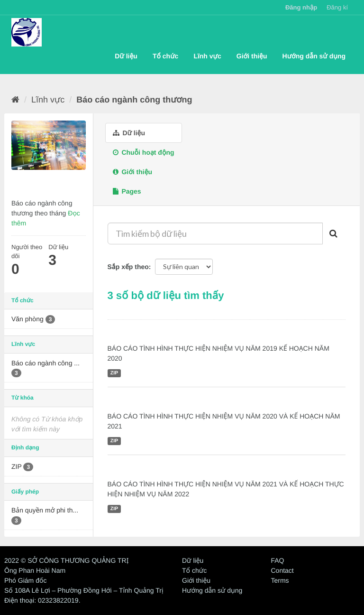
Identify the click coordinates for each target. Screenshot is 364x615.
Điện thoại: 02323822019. (42, 600)
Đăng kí (337, 7)
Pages (127, 191)
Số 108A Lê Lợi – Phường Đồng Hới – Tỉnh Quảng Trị (84, 590)
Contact (282, 570)
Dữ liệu (126, 56)
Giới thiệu (252, 56)
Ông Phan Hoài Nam (35, 570)
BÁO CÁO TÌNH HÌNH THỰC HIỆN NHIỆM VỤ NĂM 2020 (215, 402)
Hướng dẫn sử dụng (314, 56)
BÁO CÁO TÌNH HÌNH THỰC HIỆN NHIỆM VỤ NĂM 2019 (215, 335)
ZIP (114, 373)
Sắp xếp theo (128, 267)
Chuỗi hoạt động (144, 152)
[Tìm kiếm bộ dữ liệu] (215, 233)
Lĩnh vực (207, 56)
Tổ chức (165, 56)
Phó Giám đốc (25, 580)
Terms (280, 580)
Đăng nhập (301, 7)
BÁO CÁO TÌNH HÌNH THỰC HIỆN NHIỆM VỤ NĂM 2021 (215, 470)
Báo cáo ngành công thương (134, 100)
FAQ (278, 560)
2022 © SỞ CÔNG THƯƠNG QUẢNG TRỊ (66, 560)
